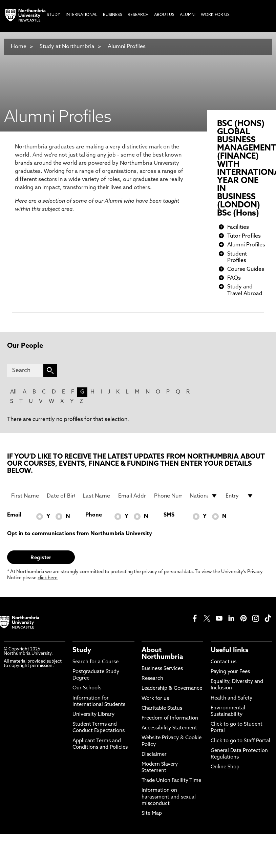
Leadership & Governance (172, 689)
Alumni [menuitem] (188, 15)
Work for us (155, 699)
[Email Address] (132, 496)
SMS (169, 515)
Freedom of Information (170, 718)
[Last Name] (97, 496)
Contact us (224, 662)
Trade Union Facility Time (171, 781)
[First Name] (25, 496)
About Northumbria (162, 654)
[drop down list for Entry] (240, 496)
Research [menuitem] (138, 15)
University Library (93, 715)
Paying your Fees (230, 672)
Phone (94, 515)
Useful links (230, 650)
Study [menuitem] (54, 15)
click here (48, 578)
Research (152, 679)
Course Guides (246, 269)
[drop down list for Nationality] (204, 496)
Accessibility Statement (169, 728)
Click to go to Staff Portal (240, 741)
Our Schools (87, 688)
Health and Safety (231, 698)
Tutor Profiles (244, 236)
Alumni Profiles (127, 47)
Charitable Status (162, 709)
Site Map (152, 814)
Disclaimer (154, 755)
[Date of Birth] (61, 496)
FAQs (234, 278)
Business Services (162, 669)
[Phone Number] (168, 496)
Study (82, 650)
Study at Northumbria (67, 47)
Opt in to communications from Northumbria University (80, 534)
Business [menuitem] (113, 15)
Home (19, 47)
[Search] (25, 370)
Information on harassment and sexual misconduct (169, 797)
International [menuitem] (82, 15)
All (13, 392)
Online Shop (225, 767)
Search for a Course (95, 662)
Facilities (238, 227)
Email (14, 515)
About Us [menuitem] (164, 15)
